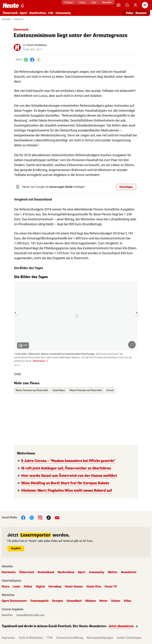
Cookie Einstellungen (129, 638)
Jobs (86, 2)
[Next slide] (137, 313)
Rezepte (58, 601)
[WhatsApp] (26, 60)
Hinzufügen (126, 187)
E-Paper (61, 2)
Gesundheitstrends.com (30, 615)
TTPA (49, 638)
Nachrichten (38, 13)
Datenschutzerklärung (70, 638)
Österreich (10, 13)
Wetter (113, 572)
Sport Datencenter (14, 601)
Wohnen (91, 601)
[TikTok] (49, 518)
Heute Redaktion (37, 45)
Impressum (8, 638)
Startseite (6, 19)
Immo (74, 2)
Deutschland (46, 572)
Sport (24, 13)
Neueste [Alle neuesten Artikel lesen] (141, 13)
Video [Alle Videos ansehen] (130, 13)
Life (51, 13)
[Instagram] (40, 518)
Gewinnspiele (40, 601)
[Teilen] (39, 60)
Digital (40, 587)
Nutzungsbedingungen (100, 638)
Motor (103, 601)
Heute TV (111, 587)
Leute (16, 587)
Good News (59, 390)
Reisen (116, 601)
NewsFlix (99, 2)
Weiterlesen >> (40, 361)
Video (127, 601)
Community (63, 13)
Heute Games (74, 587)
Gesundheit (74, 601)
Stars (5, 587)
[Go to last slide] (15, 313)
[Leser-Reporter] (119, 5)
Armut (110, 390)
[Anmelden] (135, 5)
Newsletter (129, 572)
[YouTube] (57, 518)
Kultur (28, 587)
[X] (32, 518)
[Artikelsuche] (127, 5)
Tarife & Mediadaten (31, 638)
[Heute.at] (11, 5)
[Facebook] (32, 60)
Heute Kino (94, 587)
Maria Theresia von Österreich (32, 390)
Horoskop (55, 587)
